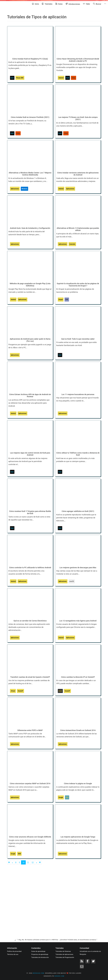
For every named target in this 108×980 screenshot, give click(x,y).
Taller (86, 4)
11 (28, 862)
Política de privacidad (14, 951)
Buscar (97, 4)
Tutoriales (47, 4)
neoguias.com (39, 973)
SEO (67, 797)
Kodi (12, 78)
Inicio (35, 4)
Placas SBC (20, 78)
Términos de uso (13, 954)
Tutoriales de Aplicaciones (64, 954)
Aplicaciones (15, 189)
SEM (19, 854)
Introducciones (73, 4)
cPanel (13, 691)
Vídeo (74, 78)
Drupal (61, 300)
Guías (59, 4)
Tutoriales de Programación (65, 957)
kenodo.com (59, 976)
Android (61, 78)
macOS (72, 581)
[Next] (40, 862)
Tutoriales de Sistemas (63, 951)
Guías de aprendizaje (38, 951)
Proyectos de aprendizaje (40, 954)
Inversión (72, 244)
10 (23, 862)
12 (33, 862)
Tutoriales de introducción (40, 957)
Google (61, 797)
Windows (24, 189)
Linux (60, 691)
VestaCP (20, 691)
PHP (67, 300)
